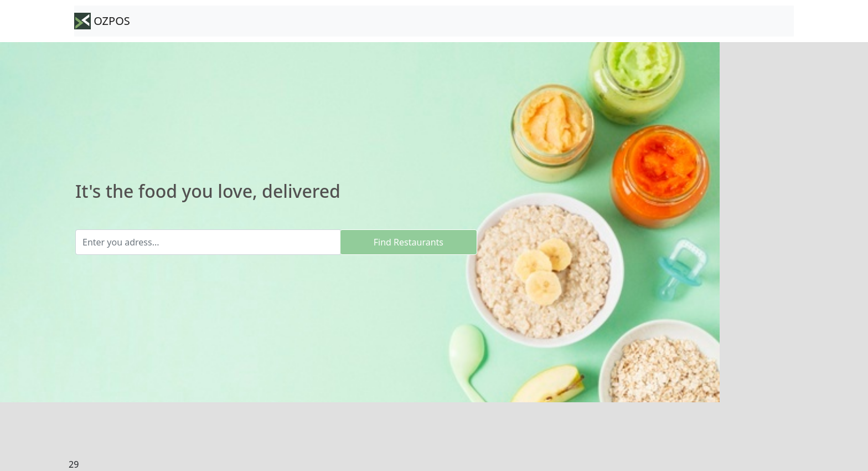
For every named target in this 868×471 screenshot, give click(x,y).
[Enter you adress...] (208, 242)
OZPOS (102, 21)
